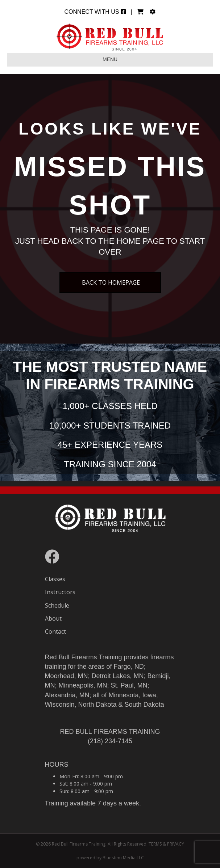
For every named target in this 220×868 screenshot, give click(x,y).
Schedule (57, 605)
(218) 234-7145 (110, 741)
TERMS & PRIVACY (166, 844)
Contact (55, 631)
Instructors (60, 592)
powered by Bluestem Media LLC (110, 858)
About (53, 618)
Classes (55, 579)
